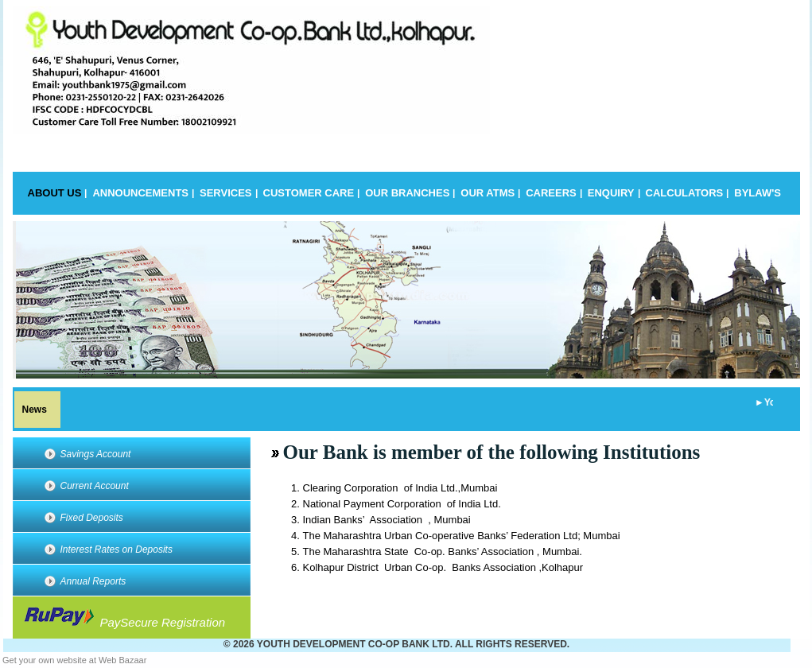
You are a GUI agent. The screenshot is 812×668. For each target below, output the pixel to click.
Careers (551, 193)
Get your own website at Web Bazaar (74, 660)
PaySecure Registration (123, 618)
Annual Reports (93, 581)
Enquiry (611, 193)
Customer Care (309, 193)
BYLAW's (758, 193)
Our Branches (407, 193)
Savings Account (96, 454)
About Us (55, 193)
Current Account (95, 486)
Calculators (685, 193)
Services (226, 193)
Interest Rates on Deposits (117, 550)
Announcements (140, 193)
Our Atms (488, 193)
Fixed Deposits (92, 518)
